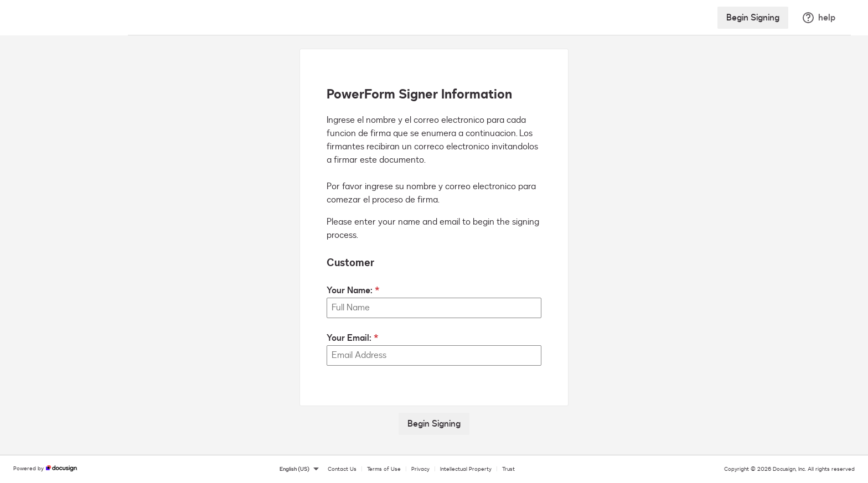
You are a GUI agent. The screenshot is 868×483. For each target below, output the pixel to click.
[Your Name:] (434, 308)
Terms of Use (384, 469)
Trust (508, 469)
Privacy (420, 469)
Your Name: (350, 290)
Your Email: (349, 338)
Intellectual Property (466, 469)
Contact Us (342, 469)
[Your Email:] (434, 355)
